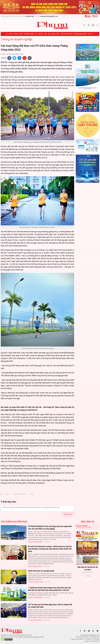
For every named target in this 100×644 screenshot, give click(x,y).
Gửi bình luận (68, 514)
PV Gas (7, 494)
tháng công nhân (19, 494)
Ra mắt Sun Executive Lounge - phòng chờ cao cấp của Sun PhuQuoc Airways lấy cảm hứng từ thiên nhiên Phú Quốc (50, 549)
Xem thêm (88, 579)
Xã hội (21, 34)
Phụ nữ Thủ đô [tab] (82, 526)
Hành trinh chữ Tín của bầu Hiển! (41, 571)
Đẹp (49, 34)
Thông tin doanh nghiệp (17, 39)
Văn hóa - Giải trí (55, 34)
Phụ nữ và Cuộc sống (67, 34)
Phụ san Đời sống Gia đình (80, 34)
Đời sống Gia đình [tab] (84, 527)
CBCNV (31, 494)
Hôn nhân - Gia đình (29, 34)
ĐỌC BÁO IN (88, 522)
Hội (36, 34)
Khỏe (45, 34)
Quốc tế (90, 34)
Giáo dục (41, 34)
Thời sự (11, 34)
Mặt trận (16, 34)
